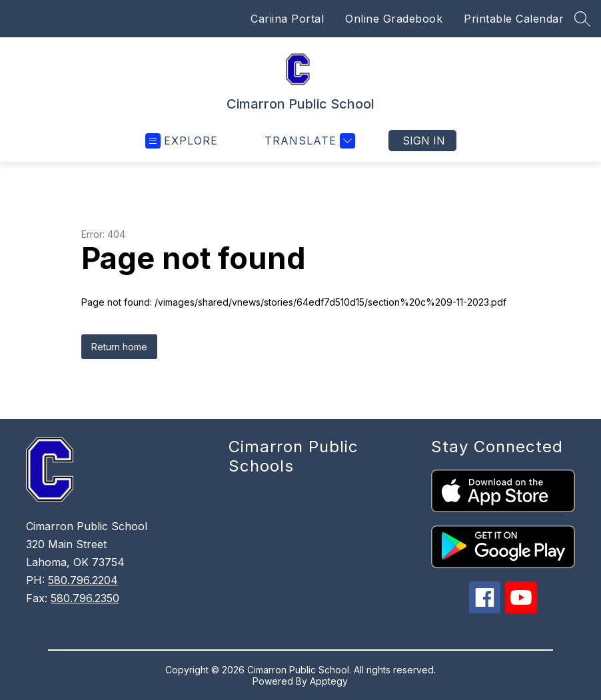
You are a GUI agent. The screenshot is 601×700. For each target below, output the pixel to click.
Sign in (424, 141)
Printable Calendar (514, 19)
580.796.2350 (85, 598)
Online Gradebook (394, 19)
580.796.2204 (83, 580)
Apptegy (329, 681)
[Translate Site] (308, 141)
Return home (119, 347)
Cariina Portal (287, 19)
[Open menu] (182, 141)
